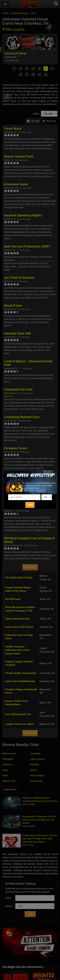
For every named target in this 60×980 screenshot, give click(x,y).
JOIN (30, 505)
